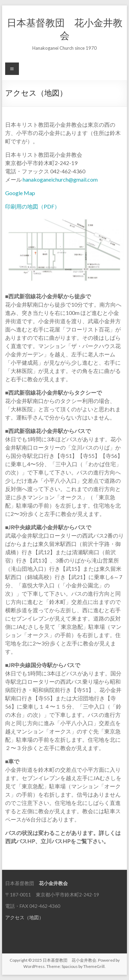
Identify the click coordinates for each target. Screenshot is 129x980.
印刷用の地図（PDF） (33, 206)
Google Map (20, 193)
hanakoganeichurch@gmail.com (60, 179)
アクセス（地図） (24, 917)
